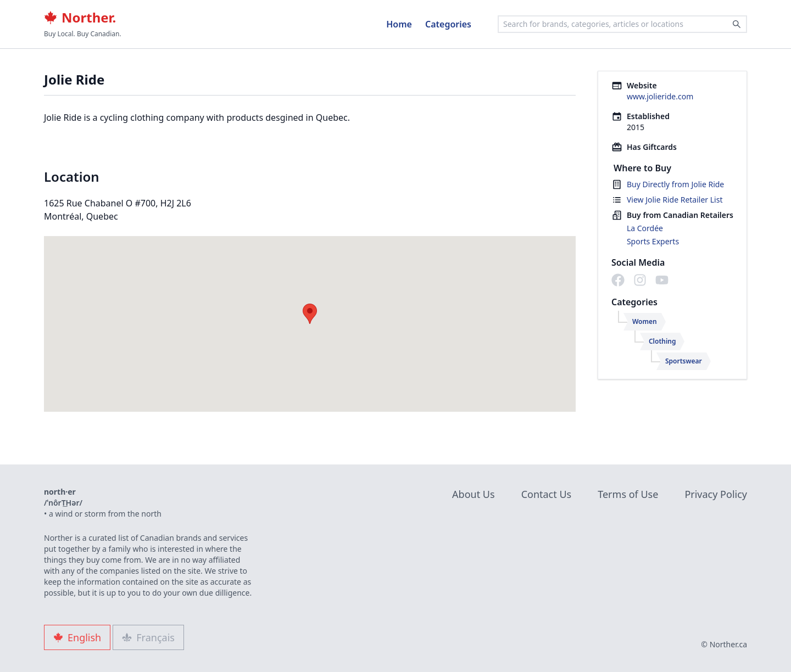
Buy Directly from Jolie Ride (675, 184)
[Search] (737, 24)
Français (148, 637)
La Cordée (645, 228)
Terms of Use (628, 494)
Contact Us (547, 494)
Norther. (80, 18)
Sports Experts (653, 241)
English (77, 637)
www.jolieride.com (660, 96)
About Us (474, 494)
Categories (448, 24)
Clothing (662, 341)
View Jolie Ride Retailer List (675, 200)
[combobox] (622, 24)
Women (645, 321)
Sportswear (684, 361)
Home (399, 24)
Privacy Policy (716, 494)
